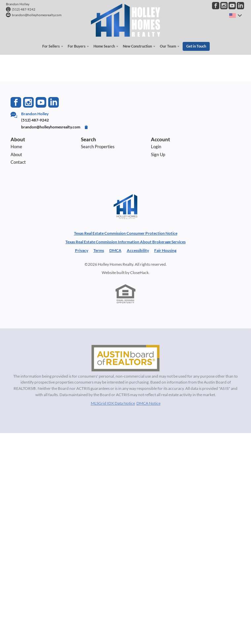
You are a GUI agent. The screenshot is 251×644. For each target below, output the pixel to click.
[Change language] (235, 16)
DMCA (115, 250)
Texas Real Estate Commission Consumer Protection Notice (126, 233)
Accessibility (138, 250)
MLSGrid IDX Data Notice (113, 403)
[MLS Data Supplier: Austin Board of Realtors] (125, 358)
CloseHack (139, 272)
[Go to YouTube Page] (232, 6)
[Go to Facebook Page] (216, 6)
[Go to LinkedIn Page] (240, 6)
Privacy (82, 250)
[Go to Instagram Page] (224, 6)
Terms (99, 250)
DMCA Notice (148, 403)
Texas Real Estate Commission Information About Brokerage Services (126, 242)
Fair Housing (165, 250)
